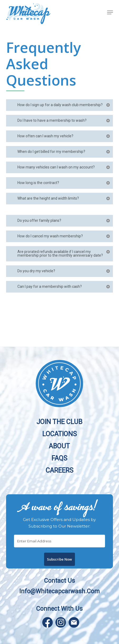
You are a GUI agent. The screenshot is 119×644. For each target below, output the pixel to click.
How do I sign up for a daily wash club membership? (64, 105)
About (59, 446)
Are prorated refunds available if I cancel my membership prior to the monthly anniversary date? (64, 253)
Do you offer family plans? (64, 220)
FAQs (59, 458)
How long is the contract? (64, 183)
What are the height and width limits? (64, 198)
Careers (59, 470)
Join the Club (59, 422)
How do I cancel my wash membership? (64, 236)
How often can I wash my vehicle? (64, 136)
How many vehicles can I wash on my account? (64, 167)
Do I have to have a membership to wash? (64, 120)
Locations (59, 434)
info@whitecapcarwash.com (59, 591)
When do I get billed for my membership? (64, 152)
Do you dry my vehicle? (64, 271)
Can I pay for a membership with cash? (64, 286)
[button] (110, 12)
